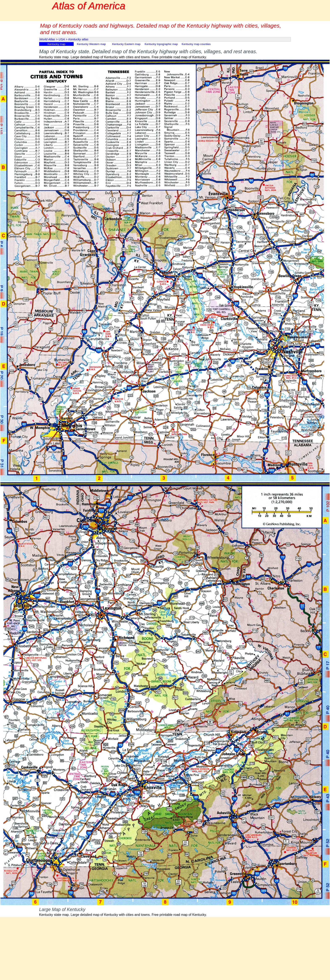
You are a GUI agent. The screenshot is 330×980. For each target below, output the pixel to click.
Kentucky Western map (91, 44)
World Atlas (47, 39)
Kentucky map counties (196, 44)
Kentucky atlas (78, 39)
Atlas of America (89, 6)
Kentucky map (56, 44)
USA (62, 39)
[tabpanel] (165, 53)
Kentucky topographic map (161, 44)
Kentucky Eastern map (126, 44)
